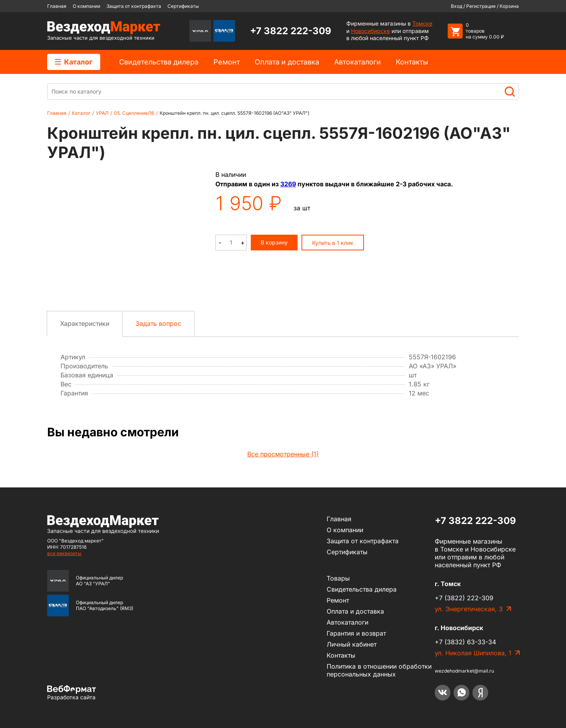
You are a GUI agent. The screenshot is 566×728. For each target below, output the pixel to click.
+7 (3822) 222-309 (464, 598)
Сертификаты (183, 6)
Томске (422, 23)
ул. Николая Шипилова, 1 (473, 653)
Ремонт (227, 62)
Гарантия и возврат (356, 633)
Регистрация (481, 6)
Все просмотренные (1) (283, 454)
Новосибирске (370, 31)
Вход (457, 6)
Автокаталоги (357, 62)
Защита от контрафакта (134, 6)
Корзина (509, 6)
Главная (57, 6)
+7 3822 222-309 (291, 31)
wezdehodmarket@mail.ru (464, 671)
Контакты (412, 62)
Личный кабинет (352, 644)
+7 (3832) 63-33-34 (465, 642)
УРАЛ (102, 113)
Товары (338, 578)
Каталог (74, 62)
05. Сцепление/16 (134, 113)
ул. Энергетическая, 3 (469, 609)
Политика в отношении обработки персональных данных (379, 670)
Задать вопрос (158, 324)
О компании (86, 6)
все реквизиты (64, 553)
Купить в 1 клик (333, 243)
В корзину (274, 242)
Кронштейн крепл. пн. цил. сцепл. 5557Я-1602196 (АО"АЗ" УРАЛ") (234, 113)
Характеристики (85, 324)
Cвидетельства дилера (159, 62)
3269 (288, 184)
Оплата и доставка (287, 62)
